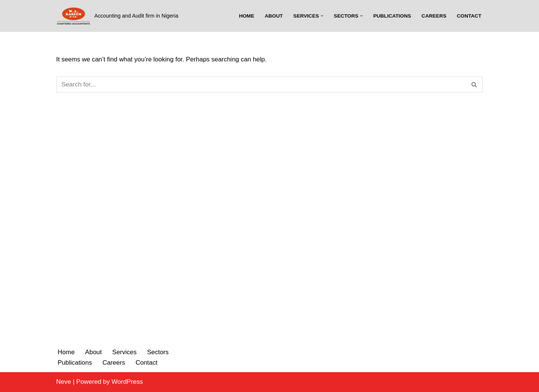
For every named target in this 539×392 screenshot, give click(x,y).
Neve (64, 382)
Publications (392, 16)
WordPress (127, 382)
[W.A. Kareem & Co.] (117, 16)
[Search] (261, 85)
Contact (469, 16)
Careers (434, 16)
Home (246, 16)
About (274, 16)
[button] (322, 16)
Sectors (158, 352)
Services (124, 352)
